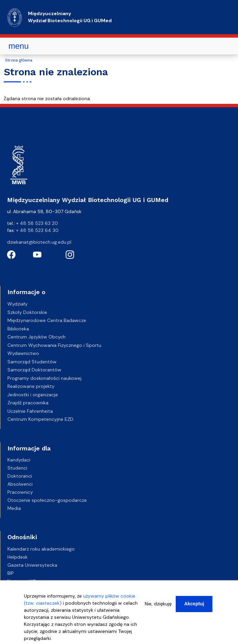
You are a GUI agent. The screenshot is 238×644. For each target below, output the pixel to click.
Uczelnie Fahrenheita (30, 411)
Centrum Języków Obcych (37, 337)
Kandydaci (19, 460)
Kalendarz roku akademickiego (41, 549)
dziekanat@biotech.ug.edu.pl (39, 242)
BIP (11, 573)
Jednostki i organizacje (33, 395)
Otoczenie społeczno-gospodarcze (47, 500)
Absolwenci (20, 484)
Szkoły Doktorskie (27, 312)
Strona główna (19, 60)
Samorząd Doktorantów (34, 370)
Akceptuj (194, 605)
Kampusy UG (22, 581)
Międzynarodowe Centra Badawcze (47, 320)
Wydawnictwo (23, 353)
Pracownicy (20, 492)
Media (14, 508)
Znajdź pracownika (28, 403)
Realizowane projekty (31, 386)
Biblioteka (18, 329)
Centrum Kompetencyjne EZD (40, 419)
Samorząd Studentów (32, 362)
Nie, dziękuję (158, 605)
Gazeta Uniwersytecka (32, 565)
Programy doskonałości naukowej (44, 378)
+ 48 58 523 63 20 (37, 223)
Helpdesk (18, 557)
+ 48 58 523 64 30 (37, 230)
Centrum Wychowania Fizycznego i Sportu (54, 345)
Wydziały (18, 304)
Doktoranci (20, 476)
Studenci (17, 468)
